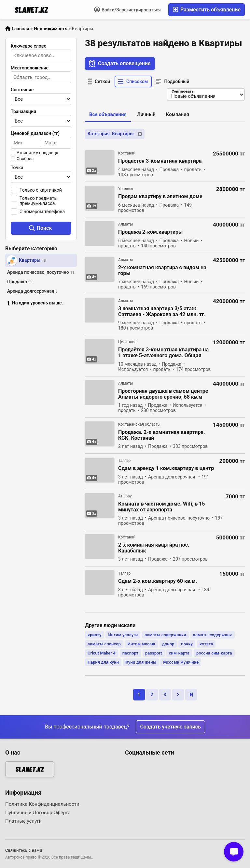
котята (206, 644)
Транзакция (23, 111)
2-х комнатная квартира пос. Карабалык (154, 548)
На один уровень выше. (35, 303)
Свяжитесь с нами (24, 850)
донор (168, 644)
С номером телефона (42, 212)
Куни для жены (141, 662)
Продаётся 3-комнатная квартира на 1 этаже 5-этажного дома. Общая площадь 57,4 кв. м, (163, 353)
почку (187, 644)
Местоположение (30, 68)
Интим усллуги (123, 635)
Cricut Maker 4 (102, 653)
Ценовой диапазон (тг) (35, 133)
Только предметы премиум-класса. (39, 201)
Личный (146, 114)
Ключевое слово (29, 46)
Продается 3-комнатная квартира (160, 161)
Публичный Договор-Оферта (38, 813)
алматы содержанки (165, 635)
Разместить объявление (207, 10)
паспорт (130, 653)
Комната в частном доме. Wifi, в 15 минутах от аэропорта (162, 507)
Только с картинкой (41, 190)
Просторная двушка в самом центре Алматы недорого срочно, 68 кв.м (163, 394)
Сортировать (182, 91)
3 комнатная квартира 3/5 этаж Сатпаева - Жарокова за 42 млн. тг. (162, 312)
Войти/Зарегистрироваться (127, 9)
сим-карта (179, 653)
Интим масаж (141, 644)
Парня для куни (103, 662)
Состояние (22, 90)
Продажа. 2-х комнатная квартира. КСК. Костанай (162, 435)
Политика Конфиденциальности (42, 804)
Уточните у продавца (37, 153)
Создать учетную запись (170, 727)
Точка (17, 168)
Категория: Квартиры (111, 134)
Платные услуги (23, 821)
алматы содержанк (213, 635)
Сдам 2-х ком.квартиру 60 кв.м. (158, 581)
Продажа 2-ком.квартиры (150, 232)
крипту (94, 635)
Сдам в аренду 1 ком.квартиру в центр (166, 468)
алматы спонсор (104, 644)
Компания (178, 114)
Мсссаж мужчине (181, 662)
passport (154, 653)
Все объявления (108, 114)
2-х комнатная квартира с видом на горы (162, 271)
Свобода (25, 159)
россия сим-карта (214, 653)
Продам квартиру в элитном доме (160, 197)
